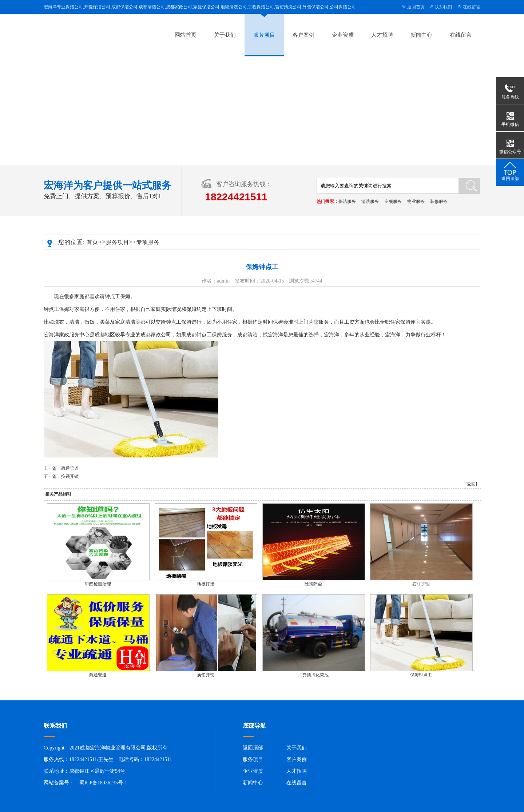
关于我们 (225, 35)
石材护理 (421, 584)
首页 (92, 242)
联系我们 (443, 7)
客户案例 (303, 35)
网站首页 (186, 35)
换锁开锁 (70, 476)
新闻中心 (421, 35)
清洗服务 (370, 201)
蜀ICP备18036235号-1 (103, 783)
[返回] (471, 484)
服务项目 (264, 35)
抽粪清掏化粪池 (313, 675)
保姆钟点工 (421, 675)
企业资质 (343, 35)
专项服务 (393, 201)
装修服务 (439, 201)
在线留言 (472, 7)
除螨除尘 (313, 584)
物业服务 (416, 201)
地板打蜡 (206, 584)
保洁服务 (347, 201)
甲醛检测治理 (98, 584)
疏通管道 (70, 468)
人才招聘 (382, 35)
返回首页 (416, 7)
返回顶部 (253, 748)
